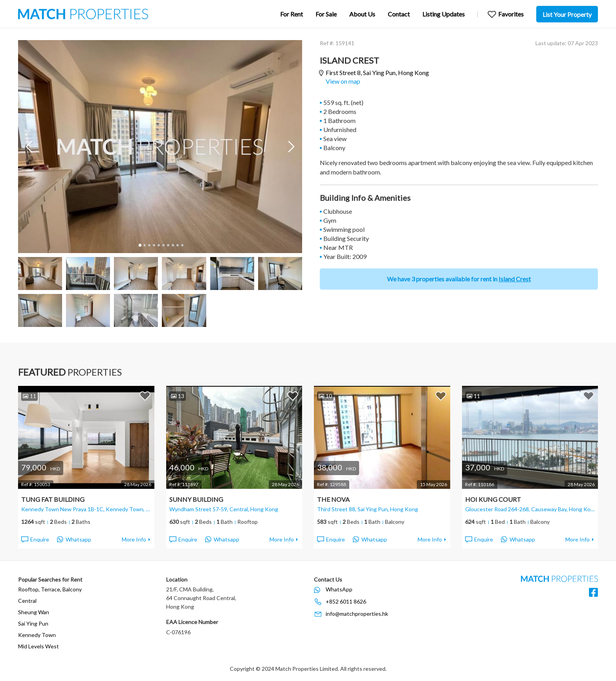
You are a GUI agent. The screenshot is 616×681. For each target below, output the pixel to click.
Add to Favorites (145, 396)
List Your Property (567, 14)
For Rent (291, 14)
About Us (362, 14)
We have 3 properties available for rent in (459, 279)
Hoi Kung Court (493, 499)
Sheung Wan (34, 612)
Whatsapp (74, 540)
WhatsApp (339, 589)
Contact (399, 14)
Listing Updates (444, 14)
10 (182, 245)
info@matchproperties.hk (357, 614)
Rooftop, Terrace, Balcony (50, 589)
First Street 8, (377, 73)
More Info (134, 539)
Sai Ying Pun (33, 623)
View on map (343, 81)
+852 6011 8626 (346, 601)
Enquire (35, 540)
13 (178, 396)
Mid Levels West (38, 646)
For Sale (326, 14)
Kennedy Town (37, 635)
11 (29, 396)
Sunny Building (196, 499)
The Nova (333, 499)
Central (27, 601)
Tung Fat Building (53, 499)
